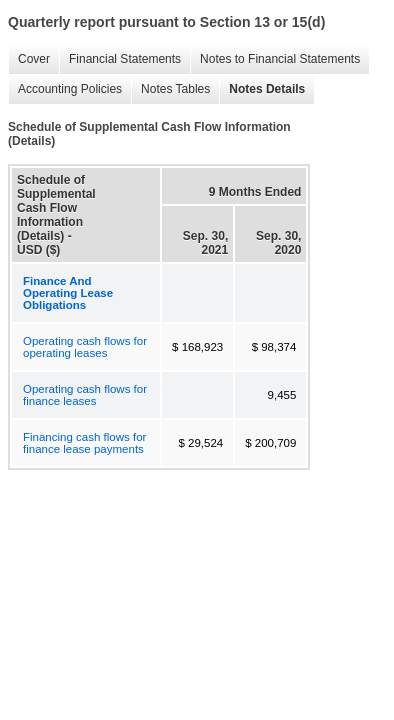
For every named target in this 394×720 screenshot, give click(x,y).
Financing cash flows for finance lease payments (84, 443)
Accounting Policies (65, 89)
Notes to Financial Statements (275, 59)
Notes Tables (170, 89)
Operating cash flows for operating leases (85, 347)
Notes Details (262, 89)
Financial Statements (120, 59)
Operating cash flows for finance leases (85, 395)
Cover (29, 59)
